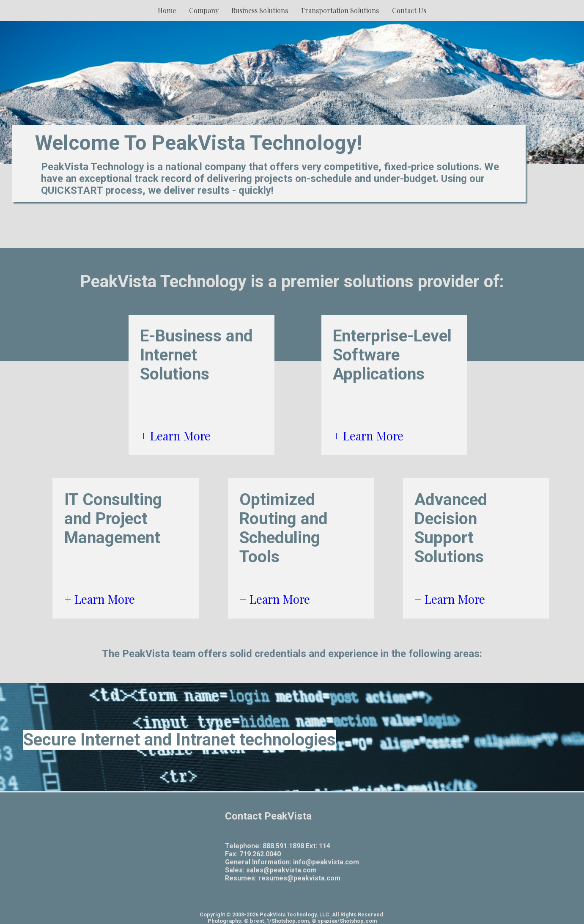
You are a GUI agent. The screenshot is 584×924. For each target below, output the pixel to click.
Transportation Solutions (340, 10)
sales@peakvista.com (281, 870)
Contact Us (409, 10)
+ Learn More (175, 436)
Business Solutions (260, 10)
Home (167, 10)
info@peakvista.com (326, 862)
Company (204, 10)
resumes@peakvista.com (299, 878)
